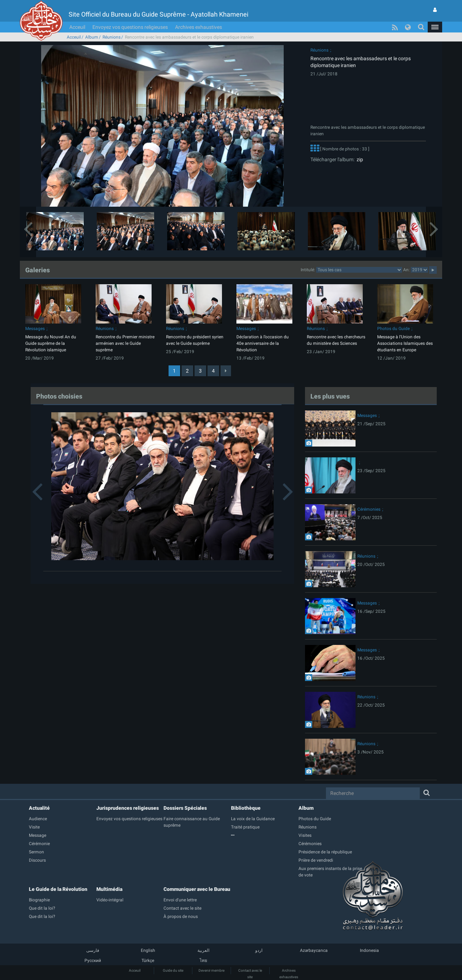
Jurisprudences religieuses (128, 808)
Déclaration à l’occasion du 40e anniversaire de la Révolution (263, 343)
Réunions (112, 37)
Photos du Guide (393, 329)
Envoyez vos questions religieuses (130, 27)
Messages (35, 329)
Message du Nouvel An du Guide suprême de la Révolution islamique (51, 343)
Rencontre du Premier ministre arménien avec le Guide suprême (125, 343)
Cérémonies (369, 509)
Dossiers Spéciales (185, 808)
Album (92, 37)
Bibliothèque (246, 808)
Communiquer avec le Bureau (197, 889)
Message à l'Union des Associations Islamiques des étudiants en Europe (405, 343)
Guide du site (173, 970)
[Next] (226, 371)
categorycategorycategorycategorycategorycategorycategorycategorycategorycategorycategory (359, 270)
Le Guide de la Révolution (58, 889)
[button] (435, 27)
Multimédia (109, 889)
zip (359, 159)
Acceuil (77, 27)
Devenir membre (212, 970)
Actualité (39, 808)
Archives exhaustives (199, 27)
